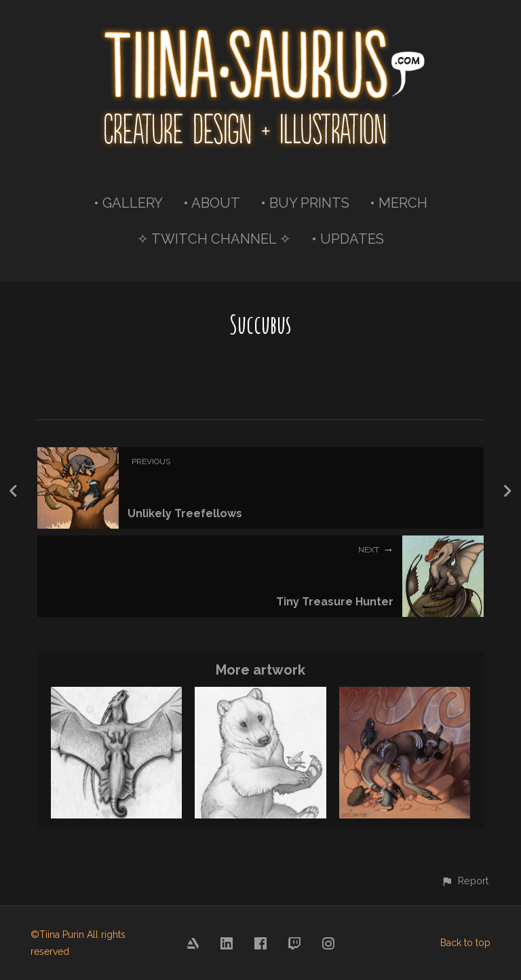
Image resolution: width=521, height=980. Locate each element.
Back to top (465, 943)
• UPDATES (348, 239)
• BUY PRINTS (305, 203)
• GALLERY (128, 203)
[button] (465, 881)
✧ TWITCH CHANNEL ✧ (214, 239)
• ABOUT (212, 203)
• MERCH (399, 203)
